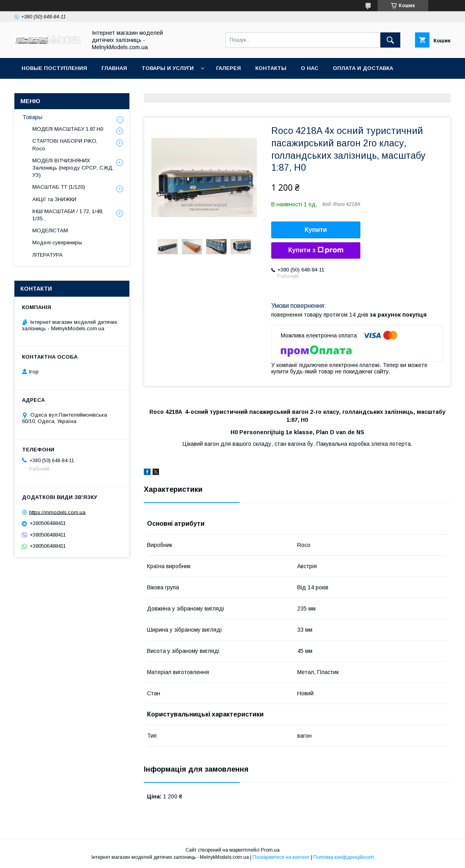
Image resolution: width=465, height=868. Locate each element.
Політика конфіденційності (344, 857)
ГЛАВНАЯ (114, 68)
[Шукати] (390, 40)
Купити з (316, 250)
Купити (316, 230)
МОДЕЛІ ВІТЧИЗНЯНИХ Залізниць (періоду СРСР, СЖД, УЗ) (73, 168)
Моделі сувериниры (57, 242)
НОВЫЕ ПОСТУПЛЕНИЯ (54, 68)
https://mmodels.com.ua (57, 512)
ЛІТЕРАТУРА (48, 255)
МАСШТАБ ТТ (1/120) (59, 187)
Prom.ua (270, 850)
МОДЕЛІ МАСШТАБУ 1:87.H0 (68, 129)
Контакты (271, 68)
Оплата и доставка (363, 68)
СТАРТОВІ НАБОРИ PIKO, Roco (65, 145)
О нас (310, 68)
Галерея (229, 68)
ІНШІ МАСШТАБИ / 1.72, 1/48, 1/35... (68, 215)
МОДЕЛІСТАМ (50, 230)
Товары (32, 117)
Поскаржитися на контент (281, 857)
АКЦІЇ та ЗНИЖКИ (54, 199)
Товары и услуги (168, 68)
